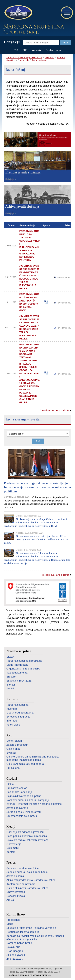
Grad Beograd (15, 951)
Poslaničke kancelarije (19, 792)
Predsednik (13, 920)
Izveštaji (11, 753)
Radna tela (23, 60)
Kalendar (12, 709)
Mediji (11, 827)
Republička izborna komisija (23, 932)
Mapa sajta (36, 50)
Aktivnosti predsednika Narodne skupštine (31, 880)
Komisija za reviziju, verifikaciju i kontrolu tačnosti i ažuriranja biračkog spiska (36, 937)
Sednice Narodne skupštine (22, 868)
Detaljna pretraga (54, 50)
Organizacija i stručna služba (23, 669)
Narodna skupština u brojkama (24, 661)
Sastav (10, 657)
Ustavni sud (13, 947)
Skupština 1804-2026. (19, 681)
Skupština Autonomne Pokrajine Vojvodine (31, 928)
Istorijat (11, 685)
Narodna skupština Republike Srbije (24, 57)
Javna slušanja (39, 60)
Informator (12, 721)
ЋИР (25, 50)
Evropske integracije (18, 717)
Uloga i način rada (17, 665)
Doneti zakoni (14, 741)
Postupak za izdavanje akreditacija (27, 836)
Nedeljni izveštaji (16, 896)
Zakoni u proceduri (17, 745)
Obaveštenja (14, 844)
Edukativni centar (16, 788)
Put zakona (13, 768)
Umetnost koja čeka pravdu (22, 816)
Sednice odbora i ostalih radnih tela (27, 872)
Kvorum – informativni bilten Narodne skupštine (34, 804)
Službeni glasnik (16, 955)
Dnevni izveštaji (16, 892)
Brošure (11, 677)
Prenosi (11, 863)
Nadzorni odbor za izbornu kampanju (28, 800)
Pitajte (10, 784)
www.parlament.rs (42, 975)
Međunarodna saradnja (20, 713)
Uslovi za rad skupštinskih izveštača (27, 840)
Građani (12, 779)
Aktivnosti (49, 57)
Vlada (10, 924)
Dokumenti (13, 848)
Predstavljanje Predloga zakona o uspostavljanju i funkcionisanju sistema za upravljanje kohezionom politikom (37, 487)
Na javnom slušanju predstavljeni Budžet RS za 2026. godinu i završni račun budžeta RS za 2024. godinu (36, 539)
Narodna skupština (19, 651)
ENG (16, 50)
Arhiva (10, 900)
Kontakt (11, 688)
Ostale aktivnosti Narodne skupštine (27, 888)
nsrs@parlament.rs (22, 975)
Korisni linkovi (16, 914)
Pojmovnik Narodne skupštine (24, 796)
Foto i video (13, 725)
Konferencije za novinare (21, 884)
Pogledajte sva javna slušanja (54, 410)
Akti (9, 735)
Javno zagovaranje (17, 808)
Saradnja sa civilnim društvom (24, 812)
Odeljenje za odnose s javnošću (25, 832)
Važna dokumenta (17, 673)
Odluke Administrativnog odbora (25, 764)
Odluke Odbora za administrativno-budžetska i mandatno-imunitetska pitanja (33, 758)
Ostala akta (13, 749)
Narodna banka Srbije (19, 943)
